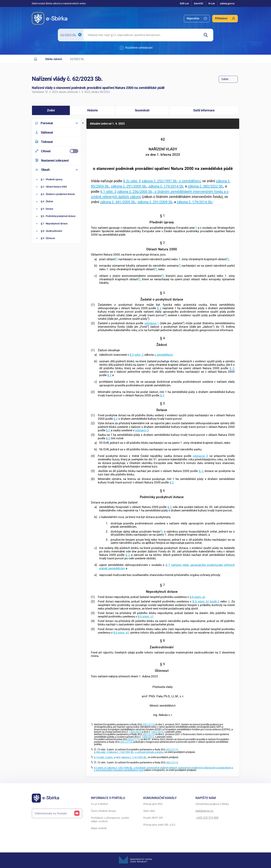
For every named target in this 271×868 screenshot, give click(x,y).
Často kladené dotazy (103, 811)
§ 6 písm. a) (197, 597)
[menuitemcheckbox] (57, 151)
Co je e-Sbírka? (100, 804)
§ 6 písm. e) (121, 633)
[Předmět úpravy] (57, 179)
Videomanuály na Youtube (57, 813)
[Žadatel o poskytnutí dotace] (57, 194)
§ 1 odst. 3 (108, 192)
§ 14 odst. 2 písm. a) (105, 757)
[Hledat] (207, 35)
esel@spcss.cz (205, 811)
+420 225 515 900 (207, 818)
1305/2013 (135, 732)
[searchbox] (142, 35)
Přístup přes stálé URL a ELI (159, 825)
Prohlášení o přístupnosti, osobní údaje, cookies (110, 820)
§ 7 (168, 565)
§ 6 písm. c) (145, 616)
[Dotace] (57, 209)
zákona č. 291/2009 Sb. (129, 186)
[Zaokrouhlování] (57, 231)
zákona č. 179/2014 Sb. (166, 186)
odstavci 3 (142, 430)
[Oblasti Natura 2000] (57, 187)
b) (120, 757)
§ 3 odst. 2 (137, 355)
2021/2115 (149, 724)
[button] (51, 110)
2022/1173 (134, 739)
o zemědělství (163, 355)
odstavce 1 (152, 323)
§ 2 (159, 308)
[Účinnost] (57, 238)
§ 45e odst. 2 (101, 752)
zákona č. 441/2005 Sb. (118, 202)
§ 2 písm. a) (100, 768)
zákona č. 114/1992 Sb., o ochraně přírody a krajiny (136, 752)
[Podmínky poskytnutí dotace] (57, 216)
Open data (149, 811)
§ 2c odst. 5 (132, 181)
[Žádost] (57, 202)
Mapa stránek (99, 828)
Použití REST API (153, 818)
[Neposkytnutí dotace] (57, 224)
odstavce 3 (200, 456)
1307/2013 (157, 732)
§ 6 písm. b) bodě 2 (206, 601)
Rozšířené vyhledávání (136, 48)
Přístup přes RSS (153, 804)
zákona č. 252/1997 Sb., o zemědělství (171, 181)
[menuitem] (197, 19)
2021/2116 (149, 734)
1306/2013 (148, 737)
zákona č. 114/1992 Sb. (134, 757)
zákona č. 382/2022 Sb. (206, 186)
